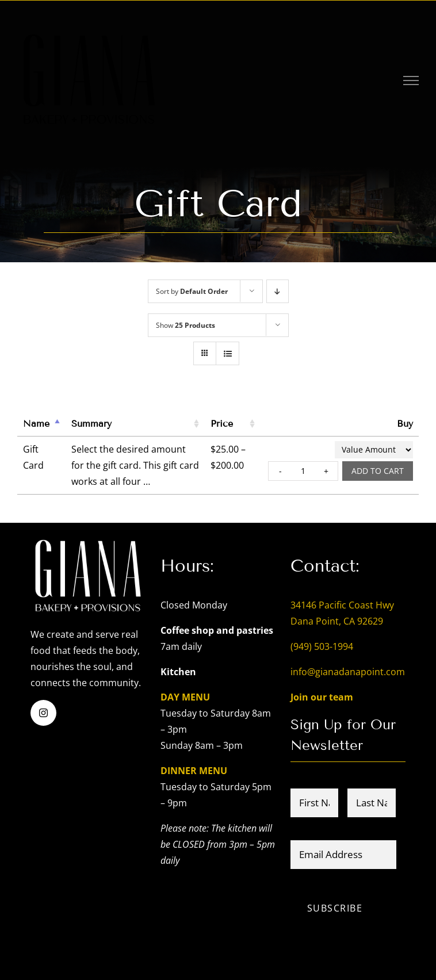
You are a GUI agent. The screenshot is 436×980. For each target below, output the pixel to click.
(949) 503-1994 (322, 646)
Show (186, 325)
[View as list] (227, 353)
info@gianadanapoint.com (348, 672)
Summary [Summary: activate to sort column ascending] (91, 424)
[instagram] (43, 713)
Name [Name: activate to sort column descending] (36, 424)
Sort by (192, 291)
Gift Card (33, 457)
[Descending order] (278, 291)
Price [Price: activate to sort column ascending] (222, 424)
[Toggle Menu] (411, 81)
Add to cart (378, 471)
